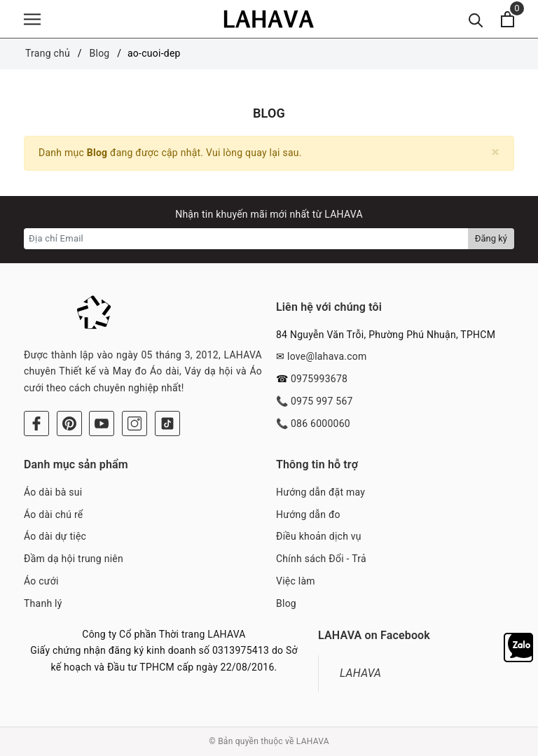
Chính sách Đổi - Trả (321, 559)
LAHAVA (360, 673)
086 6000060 (320, 423)
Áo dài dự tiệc (55, 536)
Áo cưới (41, 581)
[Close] (496, 152)
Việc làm (296, 581)
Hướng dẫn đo (308, 514)
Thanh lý (43, 603)
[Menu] (32, 19)
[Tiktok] (167, 423)
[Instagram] (134, 423)
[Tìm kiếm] (476, 19)
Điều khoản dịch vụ (319, 536)
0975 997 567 (322, 401)
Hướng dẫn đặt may (320, 492)
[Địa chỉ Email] (246, 239)
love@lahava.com (327, 356)
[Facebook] (36, 423)
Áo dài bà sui (53, 492)
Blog (286, 603)
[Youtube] (102, 423)
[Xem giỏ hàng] (508, 19)
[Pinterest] (69, 423)
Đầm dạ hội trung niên (74, 559)
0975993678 (319, 379)
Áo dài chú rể (53, 514)
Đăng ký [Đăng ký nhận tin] (491, 238)
